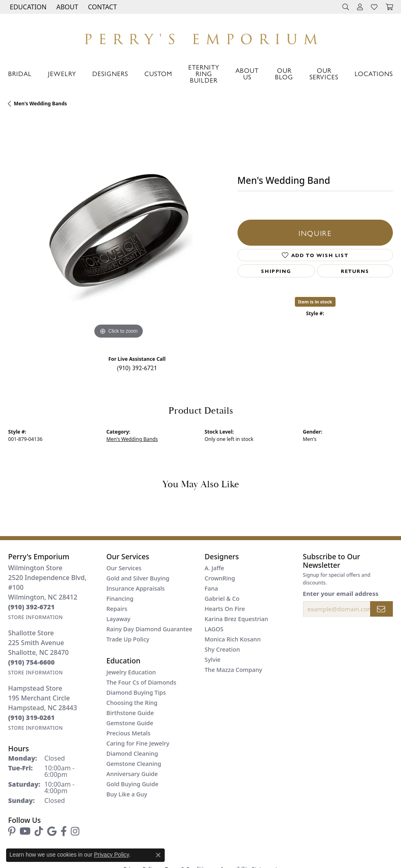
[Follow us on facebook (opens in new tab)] (64, 831)
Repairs (117, 609)
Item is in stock (315, 302)
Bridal (20, 73)
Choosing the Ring (132, 703)
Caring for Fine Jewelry (138, 743)
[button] (27, 7)
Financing (120, 599)
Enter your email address (341, 593)
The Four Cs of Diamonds (142, 682)
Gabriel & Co (222, 599)
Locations (374, 73)
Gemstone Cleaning (134, 764)
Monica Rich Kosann (233, 639)
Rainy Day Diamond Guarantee (149, 629)
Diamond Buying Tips (136, 692)
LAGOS (214, 629)
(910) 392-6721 (137, 367)
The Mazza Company (233, 670)
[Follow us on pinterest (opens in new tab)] (12, 831)
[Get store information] (36, 617)
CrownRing (220, 578)
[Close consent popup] (158, 855)
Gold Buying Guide (133, 784)
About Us (247, 73)
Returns (355, 271)
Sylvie (212, 660)
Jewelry (62, 73)
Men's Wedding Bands (40, 104)
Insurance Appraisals (136, 588)
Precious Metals (129, 733)
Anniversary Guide (132, 774)
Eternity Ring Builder (204, 73)
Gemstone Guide (130, 723)
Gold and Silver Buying (138, 578)
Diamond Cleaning (132, 754)
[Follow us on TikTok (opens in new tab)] (39, 831)
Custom (158, 73)
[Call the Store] (32, 607)
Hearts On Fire (225, 609)
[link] (101, 7)
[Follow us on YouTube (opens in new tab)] (25, 831)
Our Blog (284, 73)
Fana (211, 588)
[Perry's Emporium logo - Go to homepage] (200, 37)
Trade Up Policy (128, 639)
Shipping (276, 271)
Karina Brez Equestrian (236, 619)
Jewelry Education (131, 672)
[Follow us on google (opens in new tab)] (52, 831)
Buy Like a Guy (127, 794)
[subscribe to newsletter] (381, 609)
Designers (110, 73)
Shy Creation (222, 649)
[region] (119, 230)
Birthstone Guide (130, 713)
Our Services (324, 73)
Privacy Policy (111, 855)
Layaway (119, 619)
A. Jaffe (214, 568)
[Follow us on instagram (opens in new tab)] (75, 831)
